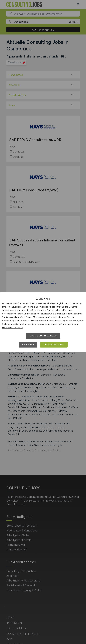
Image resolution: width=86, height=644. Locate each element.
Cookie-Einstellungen (43, 336)
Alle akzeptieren (54, 344)
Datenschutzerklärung (13, 328)
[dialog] (43, 322)
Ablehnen (28, 344)
